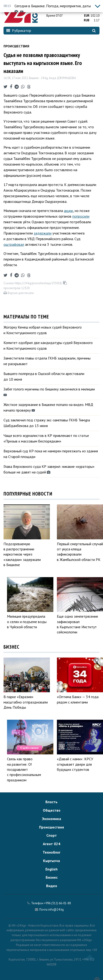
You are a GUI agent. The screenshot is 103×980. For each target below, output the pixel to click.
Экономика (51, 819)
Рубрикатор (19, 30)
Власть (51, 802)
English (51, 869)
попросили (81, 216)
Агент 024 (51, 844)
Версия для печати (19, 293)
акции (68, 211)
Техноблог (51, 852)
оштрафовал (14, 244)
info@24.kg (56, 910)
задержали (43, 233)
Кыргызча (51, 861)
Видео (52, 886)
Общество (52, 810)
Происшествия (16, 46)
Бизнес (52, 877)
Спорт (52, 835)
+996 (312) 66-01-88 (57, 903)
